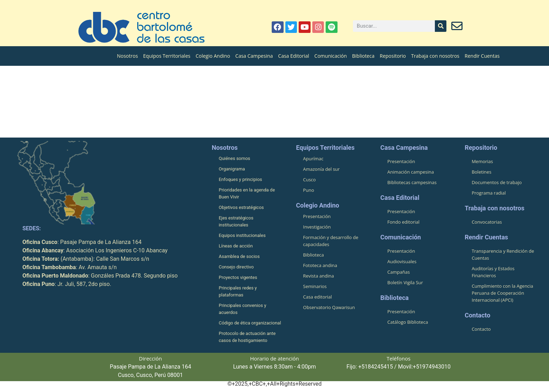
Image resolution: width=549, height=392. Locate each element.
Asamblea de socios (239, 257)
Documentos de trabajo (497, 183)
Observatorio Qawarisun (329, 308)
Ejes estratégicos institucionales (236, 222)
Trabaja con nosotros (435, 56)
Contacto (481, 329)
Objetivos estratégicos (241, 208)
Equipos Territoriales (167, 56)
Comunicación (331, 56)
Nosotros (127, 56)
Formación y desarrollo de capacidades (331, 241)
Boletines (481, 172)
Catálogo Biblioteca (408, 322)
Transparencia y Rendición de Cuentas (503, 255)
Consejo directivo (236, 267)
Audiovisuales (402, 262)
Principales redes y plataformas (238, 292)
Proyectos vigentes (238, 278)
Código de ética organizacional (250, 323)
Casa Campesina (254, 56)
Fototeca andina (320, 266)
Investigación (317, 227)
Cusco (310, 180)
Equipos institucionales (242, 236)
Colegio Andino (213, 56)
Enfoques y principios (241, 180)
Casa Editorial (294, 56)
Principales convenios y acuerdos (243, 309)
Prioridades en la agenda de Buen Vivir (247, 194)
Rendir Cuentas (482, 56)
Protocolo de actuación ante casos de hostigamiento (247, 337)
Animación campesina (411, 172)
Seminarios (315, 287)
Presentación (317, 217)
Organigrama (232, 169)
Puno (309, 190)
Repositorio (393, 56)
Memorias (482, 162)
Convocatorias (487, 222)
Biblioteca (363, 56)
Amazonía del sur (322, 169)
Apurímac (313, 159)
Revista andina (319, 276)
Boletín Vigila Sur (405, 283)
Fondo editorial (403, 222)
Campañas (398, 272)
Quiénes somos (235, 159)
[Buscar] (441, 26)
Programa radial (489, 193)
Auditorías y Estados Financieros (493, 272)
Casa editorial (318, 297)
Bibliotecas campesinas (412, 183)
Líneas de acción (236, 246)
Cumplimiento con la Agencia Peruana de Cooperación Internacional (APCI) (502, 293)
